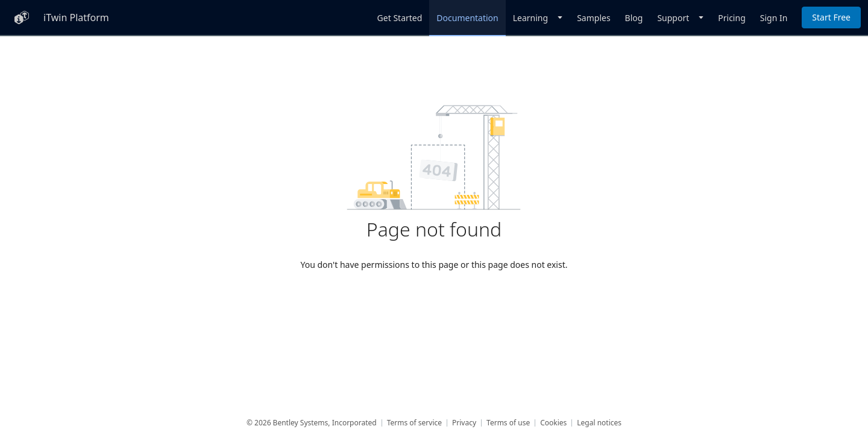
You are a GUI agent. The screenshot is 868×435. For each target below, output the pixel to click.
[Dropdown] (538, 17)
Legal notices (599, 423)
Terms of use (508, 423)
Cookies (553, 423)
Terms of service (414, 423)
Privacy (464, 423)
